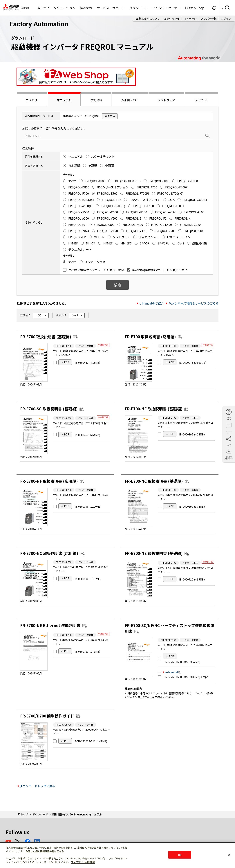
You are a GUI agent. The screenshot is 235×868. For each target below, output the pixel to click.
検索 (117, 285)
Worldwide (214, 8)
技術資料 (96, 100)
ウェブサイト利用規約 (83, 862)
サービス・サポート (111, 8)
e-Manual (173, 672)
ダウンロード (139, 8)
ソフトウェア (166, 100)
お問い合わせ (172, 18)
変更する (110, 116)
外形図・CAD (130, 100)
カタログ (32, 100)
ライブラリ (202, 100)
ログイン (226, 18)
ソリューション (65, 8)
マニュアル (64, 100)
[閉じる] (229, 855)
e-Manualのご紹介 (152, 303)
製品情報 (86, 8)
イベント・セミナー (166, 8)
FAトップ (43, 8)
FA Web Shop (195, 8)
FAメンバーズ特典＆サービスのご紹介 (194, 303)
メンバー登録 (209, 18)
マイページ (190, 18)
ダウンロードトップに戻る (37, 786)
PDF (67, 362)
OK (180, 855)
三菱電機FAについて (148, 18)
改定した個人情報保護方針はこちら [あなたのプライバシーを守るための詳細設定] (45, 851)
